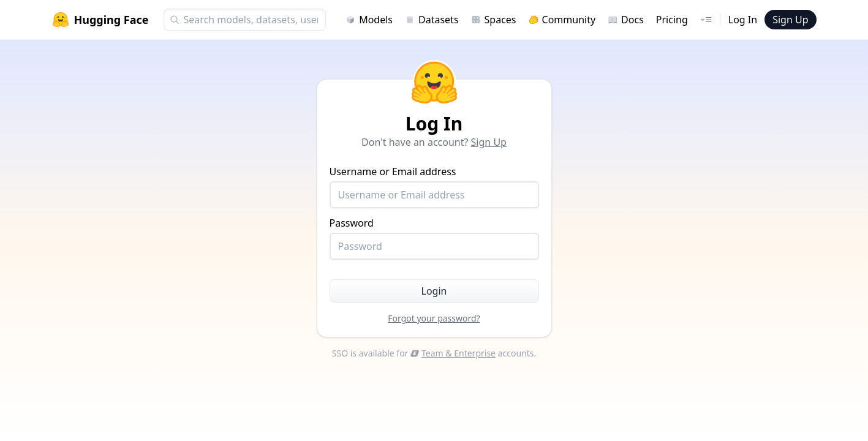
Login (434, 291)
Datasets (432, 20)
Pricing (672, 20)
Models (369, 20)
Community (562, 20)
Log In (743, 20)
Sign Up (790, 20)
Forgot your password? (434, 318)
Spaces (494, 20)
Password (434, 238)
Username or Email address (434, 187)
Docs (626, 20)
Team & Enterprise (453, 353)
